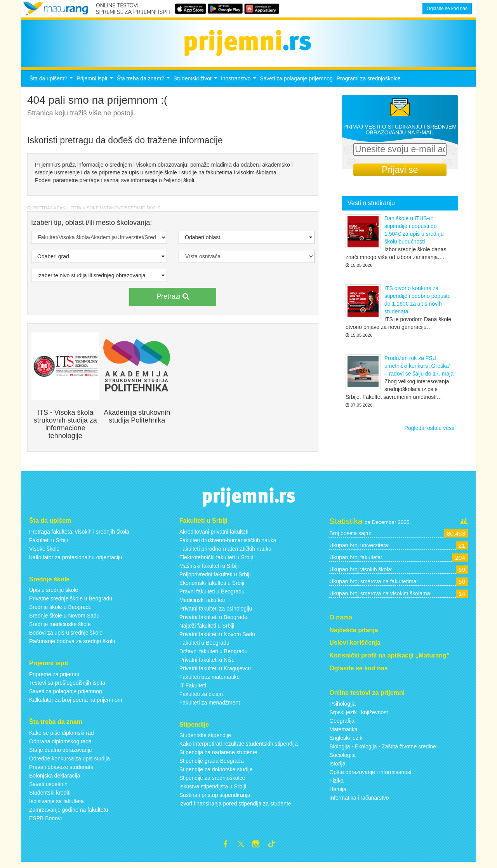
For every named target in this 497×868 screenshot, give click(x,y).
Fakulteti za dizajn (201, 698)
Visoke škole (44, 553)
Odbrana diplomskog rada (60, 746)
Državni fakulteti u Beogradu (214, 656)
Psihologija (342, 708)
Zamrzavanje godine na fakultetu (69, 814)
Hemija (338, 793)
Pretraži (173, 301)
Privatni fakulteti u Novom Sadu (217, 638)
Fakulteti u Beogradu (204, 647)
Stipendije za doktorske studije (216, 774)
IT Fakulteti (193, 690)
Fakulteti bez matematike (210, 681)
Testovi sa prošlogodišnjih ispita (67, 687)
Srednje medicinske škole (60, 629)
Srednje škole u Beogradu (60, 612)
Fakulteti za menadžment (210, 707)
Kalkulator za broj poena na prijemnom (76, 704)
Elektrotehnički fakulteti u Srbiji (216, 562)
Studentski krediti (50, 797)
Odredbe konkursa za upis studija (70, 763)
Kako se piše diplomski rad (62, 737)
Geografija (342, 725)
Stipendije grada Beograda (212, 765)
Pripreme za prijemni (54, 678)
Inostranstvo (239, 85)
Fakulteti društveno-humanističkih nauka (228, 544)
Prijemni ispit (96, 85)
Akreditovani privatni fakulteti (214, 536)
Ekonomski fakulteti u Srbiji (212, 587)
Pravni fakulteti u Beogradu (212, 596)
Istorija (337, 768)
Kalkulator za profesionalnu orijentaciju (76, 562)
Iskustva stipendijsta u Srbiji (213, 791)
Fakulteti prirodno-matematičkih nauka (225, 553)
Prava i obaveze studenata (61, 771)
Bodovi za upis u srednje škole (66, 637)
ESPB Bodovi (45, 823)
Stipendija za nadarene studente (218, 757)
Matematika (343, 734)
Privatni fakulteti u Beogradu (213, 621)
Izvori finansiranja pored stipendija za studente (235, 808)
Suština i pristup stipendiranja (215, 800)
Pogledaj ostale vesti (429, 433)
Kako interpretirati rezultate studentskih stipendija (239, 748)
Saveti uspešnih (48, 788)
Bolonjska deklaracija (55, 780)
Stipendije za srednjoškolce (212, 783)
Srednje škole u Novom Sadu (64, 620)
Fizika (336, 785)
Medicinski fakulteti (202, 604)
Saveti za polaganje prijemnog (296, 83)
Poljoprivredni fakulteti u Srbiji (215, 579)
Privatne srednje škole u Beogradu (71, 603)
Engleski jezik (346, 742)
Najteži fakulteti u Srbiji (207, 630)
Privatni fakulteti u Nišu (207, 664)
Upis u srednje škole (54, 595)
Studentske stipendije (205, 740)
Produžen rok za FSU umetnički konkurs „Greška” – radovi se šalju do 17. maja (419, 371)
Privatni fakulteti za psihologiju (216, 613)
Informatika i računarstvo (359, 802)
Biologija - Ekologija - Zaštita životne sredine (383, 751)
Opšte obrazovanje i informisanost (370, 776)
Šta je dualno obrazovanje (61, 754)
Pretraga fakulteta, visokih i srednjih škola (79, 536)
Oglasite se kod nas (447, 9)
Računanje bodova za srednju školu (72, 646)
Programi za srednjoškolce (369, 83)
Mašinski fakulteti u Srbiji (209, 570)
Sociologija (342, 759)
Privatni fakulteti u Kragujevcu (215, 673)
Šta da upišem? (52, 85)
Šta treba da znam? (144, 85)
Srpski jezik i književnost (359, 717)
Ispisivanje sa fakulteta (56, 805)
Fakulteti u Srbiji (49, 544)
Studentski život (196, 85)
